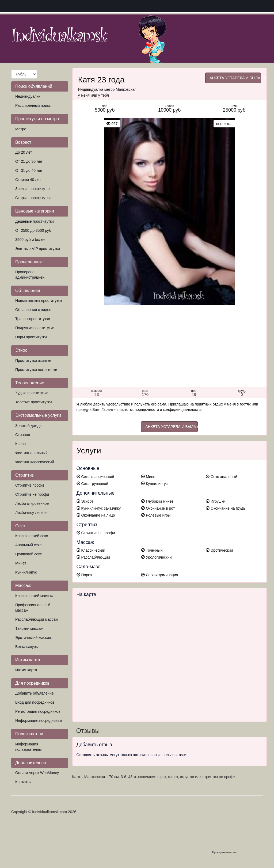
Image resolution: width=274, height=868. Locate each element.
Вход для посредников (35, 702)
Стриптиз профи (30, 485)
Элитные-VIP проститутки (38, 249)
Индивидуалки (28, 96)
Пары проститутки (31, 337)
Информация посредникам (39, 721)
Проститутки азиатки (33, 361)
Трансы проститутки (33, 319)
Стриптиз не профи (32, 494)
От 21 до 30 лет (29, 161)
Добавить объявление (35, 693)
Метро (21, 129)
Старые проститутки (33, 198)
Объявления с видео (33, 310)
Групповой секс (28, 554)
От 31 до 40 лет (29, 170)
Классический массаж (34, 596)
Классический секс (32, 536)
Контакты (23, 782)
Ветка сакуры (27, 647)
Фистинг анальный (31, 453)
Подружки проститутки (35, 328)
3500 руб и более (30, 240)
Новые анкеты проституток (39, 301)
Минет (21, 563)
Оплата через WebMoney (37, 773)
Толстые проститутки (34, 402)
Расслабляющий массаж (37, 619)
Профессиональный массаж (33, 608)
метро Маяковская (120, 89)
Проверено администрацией (30, 275)
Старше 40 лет (28, 180)
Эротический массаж (33, 638)
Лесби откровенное (32, 503)
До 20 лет (24, 152)
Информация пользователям (28, 747)
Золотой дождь (28, 426)
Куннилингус (26, 572)
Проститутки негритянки (36, 370)
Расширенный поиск (33, 105)
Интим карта (26, 670)
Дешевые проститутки (35, 221)
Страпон (23, 435)
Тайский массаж (29, 628)
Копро (20, 444)
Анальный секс (28, 545)
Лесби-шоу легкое (31, 513)
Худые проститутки (32, 393)
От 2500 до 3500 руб (33, 230)
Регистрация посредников (38, 711)
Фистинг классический (35, 462)
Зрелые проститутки (33, 189)
